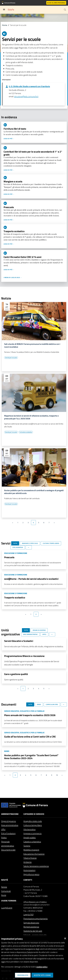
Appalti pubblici (30, 838)
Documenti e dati (8, 850)
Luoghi (4, 908)
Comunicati (6, 891)
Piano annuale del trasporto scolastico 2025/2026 (30, 715)
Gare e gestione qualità (16, 674)
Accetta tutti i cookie (42, 975)
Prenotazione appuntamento (36, 919)
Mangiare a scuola (13, 181)
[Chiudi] (65, 938)
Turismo (27, 846)
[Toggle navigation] (4, 9)
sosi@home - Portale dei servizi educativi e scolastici (31, 579)
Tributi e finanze (30, 858)
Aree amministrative (10, 825)
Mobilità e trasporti (31, 850)
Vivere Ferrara (9, 901)
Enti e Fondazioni (8, 833)
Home (5, 25)
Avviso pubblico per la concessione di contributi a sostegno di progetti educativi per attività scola (34, 492)
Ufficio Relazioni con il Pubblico (35, 902)
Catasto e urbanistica (32, 842)
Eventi (10, 908)
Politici (4, 838)
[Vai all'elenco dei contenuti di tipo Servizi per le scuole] (11, 358)
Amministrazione (10, 814)
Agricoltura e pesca (31, 874)
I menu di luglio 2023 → (13, 277)
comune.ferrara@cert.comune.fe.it (36, 905)
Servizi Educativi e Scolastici (19, 641)
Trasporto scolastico (14, 231)
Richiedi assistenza (31, 927)
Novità (5, 880)
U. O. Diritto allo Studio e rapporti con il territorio (29, 86)
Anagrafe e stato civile (33, 821)
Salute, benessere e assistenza (36, 866)
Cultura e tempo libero (33, 825)
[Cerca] (65, 10)
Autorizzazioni (29, 870)
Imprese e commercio (32, 833)
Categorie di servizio (34, 814)
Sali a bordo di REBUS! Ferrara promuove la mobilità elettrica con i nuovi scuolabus (32, 345)
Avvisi (4, 895)
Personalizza (23, 975)
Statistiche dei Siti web (33, 931)
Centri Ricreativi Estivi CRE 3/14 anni (22, 257)
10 (57, 775)
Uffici (3, 829)
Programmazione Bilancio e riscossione (24, 656)
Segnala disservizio (31, 923)
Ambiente (27, 862)
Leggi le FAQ (28, 914)
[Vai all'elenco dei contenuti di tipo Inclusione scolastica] (26, 432)
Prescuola (9, 207)
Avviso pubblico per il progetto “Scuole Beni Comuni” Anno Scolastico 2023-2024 (31, 757)
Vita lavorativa (29, 829)
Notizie (4, 887)
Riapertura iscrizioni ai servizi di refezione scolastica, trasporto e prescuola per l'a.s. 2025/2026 (31, 417)
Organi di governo (9, 821)
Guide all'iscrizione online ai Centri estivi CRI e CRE (30, 737)
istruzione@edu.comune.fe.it (26, 96)
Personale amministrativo (8, 844)
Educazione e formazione (34, 854)
